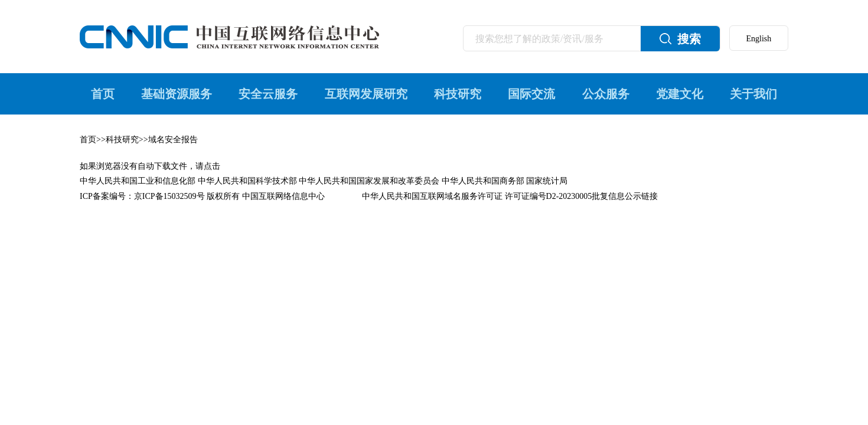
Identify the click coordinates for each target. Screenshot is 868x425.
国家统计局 (547, 181)
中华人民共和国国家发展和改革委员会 (369, 181)
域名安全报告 (173, 140)
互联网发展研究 (366, 94)
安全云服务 (268, 94)
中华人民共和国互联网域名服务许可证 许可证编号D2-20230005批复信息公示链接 (510, 196)
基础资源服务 (177, 94)
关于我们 (753, 94)
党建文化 (680, 94)
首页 (103, 94)
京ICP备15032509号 (169, 196)
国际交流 (531, 94)
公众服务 (606, 94)
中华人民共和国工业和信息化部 (138, 181)
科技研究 (458, 94)
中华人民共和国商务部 (483, 181)
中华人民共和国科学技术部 (247, 181)
